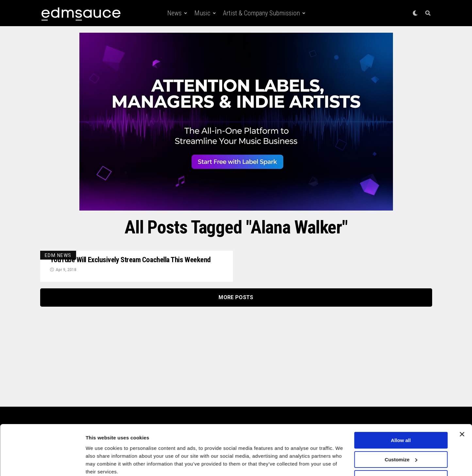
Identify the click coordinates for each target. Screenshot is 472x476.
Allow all (401, 414)
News (174, 13)
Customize (401, 433)
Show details (101, 463)
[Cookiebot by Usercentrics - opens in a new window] (42, 463)
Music (202, 13)
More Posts (236, 306)
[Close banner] (462, 408)
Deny (401, 452)
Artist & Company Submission (261, 13)
